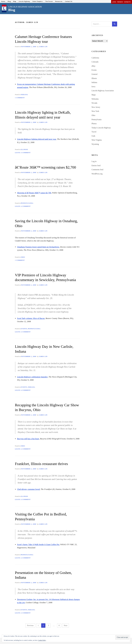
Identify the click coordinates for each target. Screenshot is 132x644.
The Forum (49, 1)
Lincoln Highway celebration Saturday (32, 377)
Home (3, 1)
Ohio (23, 257)
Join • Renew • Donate (121, 2)
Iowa (93, 87)
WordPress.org (97, 174)
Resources (59, 1)
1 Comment (20, 98)
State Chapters (38, 1)
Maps (94, 95)
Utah (93, 136)
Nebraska (95, 99)
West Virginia (97, 140)
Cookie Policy (42, 640)
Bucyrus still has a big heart (28, 439)
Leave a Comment (23, 153)
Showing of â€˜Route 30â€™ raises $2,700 (34, 193)
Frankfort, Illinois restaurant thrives (42, 464)
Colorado (95, 62)
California (95, 58)
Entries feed (96, 166)
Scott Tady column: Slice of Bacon (31, 318)
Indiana (24, 95)
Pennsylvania (27, 203)
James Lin (43, 47)
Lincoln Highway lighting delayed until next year (37, 139)
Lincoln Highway (24, 1)
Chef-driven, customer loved (28, 489)
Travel (94, 132)
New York (95, 111)
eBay (94, 66)
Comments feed (97, 170)
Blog (9, 1)
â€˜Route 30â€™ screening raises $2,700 (46, 167)
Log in (94, 161)
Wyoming (95, 144)
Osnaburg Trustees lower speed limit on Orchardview (38, 247)
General (95, 74)
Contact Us (69, 1)
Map (15, 1)
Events (24, 329)
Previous (30, 625)
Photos (94, 124)
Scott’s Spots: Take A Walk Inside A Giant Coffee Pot (38, 545)
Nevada (94, 103)
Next (66, 625)
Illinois (24, 149)
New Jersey (96, 107)
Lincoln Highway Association (103, 91)
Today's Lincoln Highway (101, 128)
